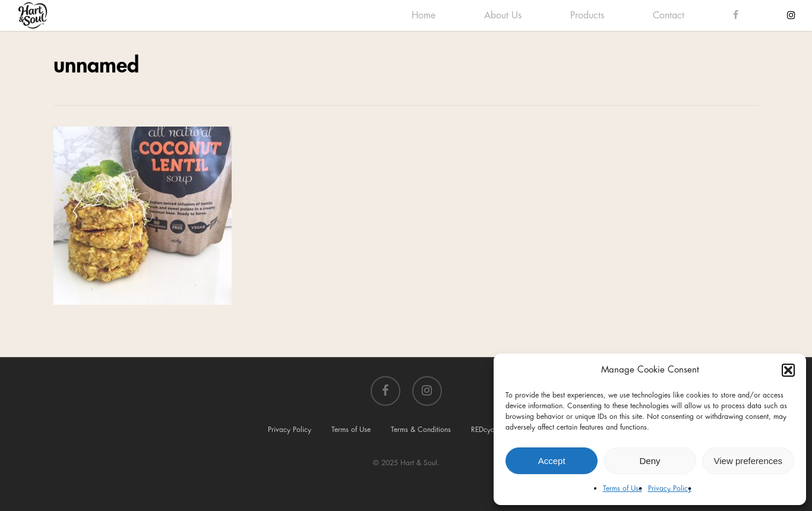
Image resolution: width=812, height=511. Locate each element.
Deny (650, 461)
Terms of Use (623, 488)
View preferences (748, 461)
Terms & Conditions (421, 430)
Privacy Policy (670, 488)
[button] (788, 370)
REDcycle (485, 430)
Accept (552, 461)
